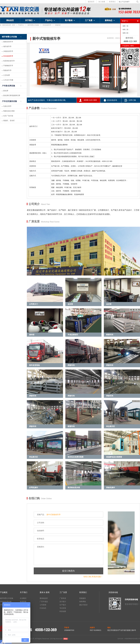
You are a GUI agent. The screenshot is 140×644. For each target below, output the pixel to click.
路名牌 (6, 91)
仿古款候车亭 (47, 25)
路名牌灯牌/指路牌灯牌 (12, 95)
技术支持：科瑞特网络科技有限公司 (129, 639)
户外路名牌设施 (8, 86)
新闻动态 (110, 20)
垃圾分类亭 (7, 106)
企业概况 (23, 598)
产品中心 (50, 20)
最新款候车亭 (8, 42)
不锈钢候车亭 (8, 66)
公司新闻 (43, 605)
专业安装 (63, 608)
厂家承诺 (63, 598)
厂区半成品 (44, 602)
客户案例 (70, 20)
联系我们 (112, 2)
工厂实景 (90, 20)
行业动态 (43, 608)
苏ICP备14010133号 (57, 639)
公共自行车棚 (8, 80)
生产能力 (63, 605)
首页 (14, 25)
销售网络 (83, 602)
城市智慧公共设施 (33, 25)
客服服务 (83, 598)
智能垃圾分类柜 (9, 111)
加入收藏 (102, 2)
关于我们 (30, 20)
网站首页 (10, 20)
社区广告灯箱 (8, 116)
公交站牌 (7, 75)
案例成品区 (44, 598)
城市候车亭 (7, 46)
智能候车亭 (7, 70)
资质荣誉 (23, 602)
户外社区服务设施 (9, 101)
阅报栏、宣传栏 (9, 121)
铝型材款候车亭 (9, 61)
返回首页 (91, 2)
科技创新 (63, 611)
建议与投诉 (83, 605)
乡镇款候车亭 (8, 51)
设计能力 (63, 602)
